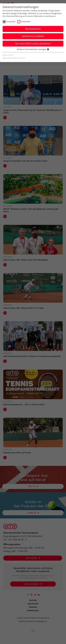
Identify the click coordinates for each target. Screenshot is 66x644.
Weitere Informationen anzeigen (33, 49)
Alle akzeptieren (33, 29)
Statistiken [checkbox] (26, 21)
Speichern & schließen (33, 36)
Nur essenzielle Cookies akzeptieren (33, 44)
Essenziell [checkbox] (11, 21)
